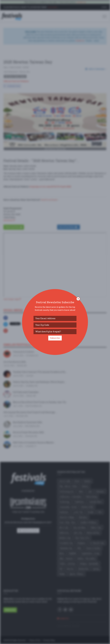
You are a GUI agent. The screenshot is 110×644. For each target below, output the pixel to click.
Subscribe (55, 338)
